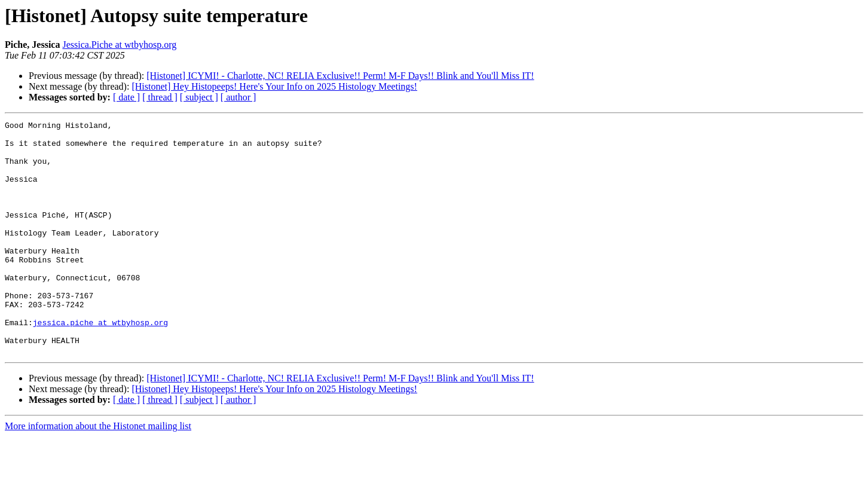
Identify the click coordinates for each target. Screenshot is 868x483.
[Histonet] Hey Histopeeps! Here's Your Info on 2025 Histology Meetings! (274, 86)
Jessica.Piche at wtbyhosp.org (119, 45)
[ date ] (126, 97)
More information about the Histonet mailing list (98, 473)
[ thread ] (160, 97)
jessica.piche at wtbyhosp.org (100, 363)
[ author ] (239, 97)
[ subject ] (199, 97)
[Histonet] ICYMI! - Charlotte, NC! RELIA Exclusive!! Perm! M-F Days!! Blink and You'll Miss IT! (340, 76)
